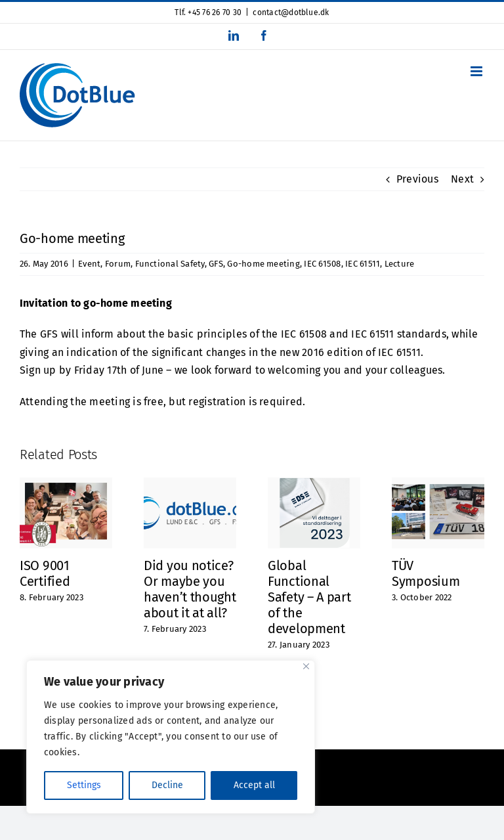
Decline (167, 785)
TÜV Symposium (426, 573)
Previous (417, 179)
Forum (118, 264)
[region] (171, 737)
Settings (84, 785)
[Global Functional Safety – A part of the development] (314, 484)
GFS (216, 264)
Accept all (254, 785)
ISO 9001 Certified (45, 573)
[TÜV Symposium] (438, 484)
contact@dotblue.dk (291, 12)
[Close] (306, 666)
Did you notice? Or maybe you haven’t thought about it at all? (190, 589)
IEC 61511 (363, 264)
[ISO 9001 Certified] (66, 484)
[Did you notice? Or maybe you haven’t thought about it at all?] (190, 484)
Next (462, 179)
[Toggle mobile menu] (477, 71)
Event (89, 264)
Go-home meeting (263, 264)
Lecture (400, 264)
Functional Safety (170, 264)
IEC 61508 (322, 264)
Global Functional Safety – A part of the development (309, 597)
